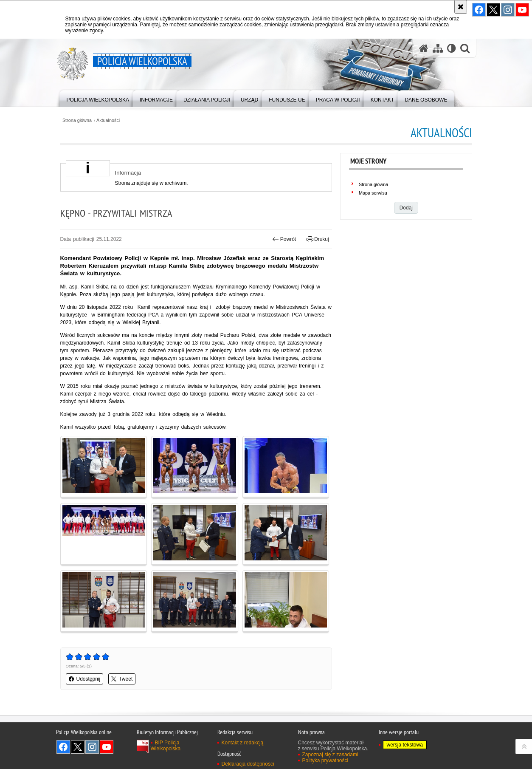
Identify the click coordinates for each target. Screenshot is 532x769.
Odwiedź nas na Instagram (92, 747)
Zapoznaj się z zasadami (330, 755)
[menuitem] (98, 98)
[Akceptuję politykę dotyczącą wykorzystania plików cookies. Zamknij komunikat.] (461, 7)
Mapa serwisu (373, 193)
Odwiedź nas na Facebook (63, 747)
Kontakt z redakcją (243, 743)
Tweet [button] (122, 679)
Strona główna (77, 120)
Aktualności (108, 120)
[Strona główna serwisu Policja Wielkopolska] (424, 48)
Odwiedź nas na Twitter (78, 747)
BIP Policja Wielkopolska (166, 746)
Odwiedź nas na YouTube (107, 747)
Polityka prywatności (325, 761)
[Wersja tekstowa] (452, 48)
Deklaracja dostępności (248, 764)
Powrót (284, 239)
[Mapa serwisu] (438, 48)
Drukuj (318, 239)
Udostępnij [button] (85, 679)
